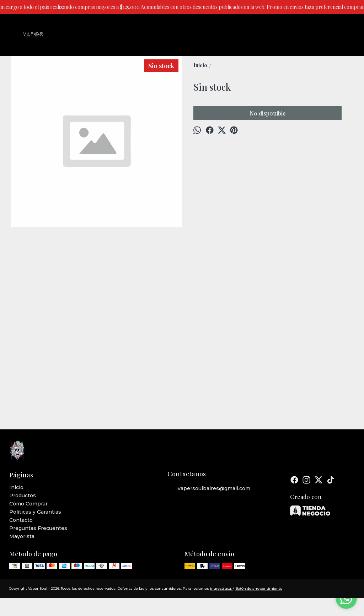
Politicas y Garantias (35, 512)
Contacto (21, 520)
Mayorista (22, 536)
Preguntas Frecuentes (38, 528)
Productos (23, 496)
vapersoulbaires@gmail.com (209, 489)
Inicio (16, 487)
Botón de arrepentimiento (259, 588)
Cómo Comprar (28, 504)
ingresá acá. (221, 588)
